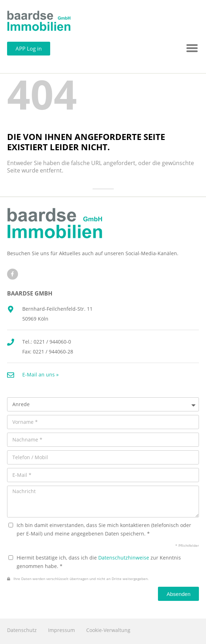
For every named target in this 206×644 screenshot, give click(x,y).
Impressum (61, 630)
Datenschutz (22, 630)
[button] (192, 48)
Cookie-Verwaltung (108, 630)
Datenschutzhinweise (124, 558)
